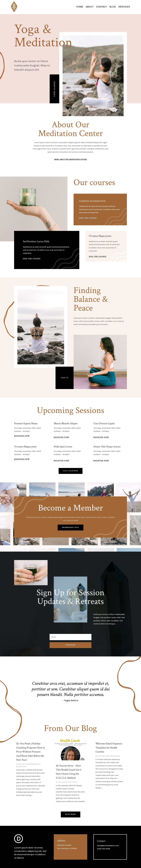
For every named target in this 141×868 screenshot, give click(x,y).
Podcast (75, 782)
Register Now (22, 436)
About (90, 7)
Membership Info (70, 527)
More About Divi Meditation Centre (71, 160)
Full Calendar (71, 471)
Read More (71, 814)
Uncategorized (115, 756)
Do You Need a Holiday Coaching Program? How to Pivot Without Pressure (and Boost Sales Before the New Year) (31, 752)
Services (124, 7)
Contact (102, 7)
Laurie (20, 764)
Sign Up (65, 378)
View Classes (54, 89)
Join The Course (88, 218)
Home (80, 7)
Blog (113, 7)
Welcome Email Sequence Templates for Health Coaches (109, 748)
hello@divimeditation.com (108, 846)
